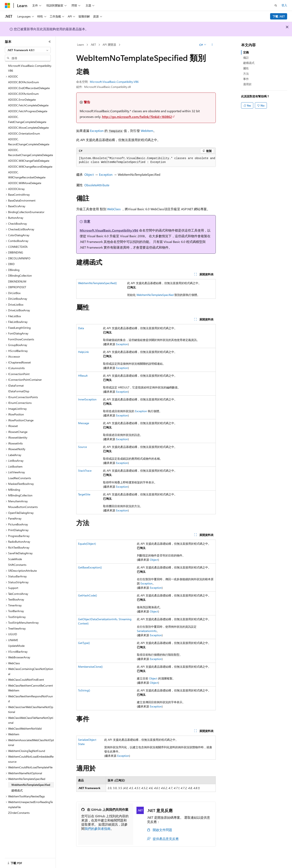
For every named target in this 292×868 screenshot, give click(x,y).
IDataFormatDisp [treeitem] (19, 391)
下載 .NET (279, 16)
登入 (284, 5)
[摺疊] (50, 42)
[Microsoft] (8, 5)
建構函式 (249, 63)
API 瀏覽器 (109, 45)
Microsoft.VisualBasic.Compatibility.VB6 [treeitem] (30, 68)
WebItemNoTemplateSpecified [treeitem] (31, 785)
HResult (83, 376)
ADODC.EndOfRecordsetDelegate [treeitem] (29, 88)
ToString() (84, 690)
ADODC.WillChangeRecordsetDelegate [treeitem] (27, 175)
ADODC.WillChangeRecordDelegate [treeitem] (30, 167)
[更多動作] (212, 45)
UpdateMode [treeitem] (16, 646)
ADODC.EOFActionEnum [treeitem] (23, 94)
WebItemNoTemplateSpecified (155, 295)
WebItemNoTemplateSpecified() (97, 283)
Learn (81, 45)
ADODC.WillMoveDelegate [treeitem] (25, 183)
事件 (246, 79)
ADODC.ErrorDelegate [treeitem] (22, 100)
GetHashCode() (87, 595)
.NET (93, 45)
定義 (246, 52)
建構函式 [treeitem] (17, 790)
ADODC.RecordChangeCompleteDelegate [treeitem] (29, 142)
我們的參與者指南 (98, 829)
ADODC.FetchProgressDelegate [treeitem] (28, 111)
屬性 (246, 68)
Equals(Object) (87, 544)
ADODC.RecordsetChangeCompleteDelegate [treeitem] (31, 152)
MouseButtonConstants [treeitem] (23, 507)
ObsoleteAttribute (97, 185)
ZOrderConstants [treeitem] (19, 813)
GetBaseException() (90, 567)
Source (82, 447)
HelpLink (83, 352)
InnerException (87, 399)
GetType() (84, 643)
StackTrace (85, 471)
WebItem (147, 131)
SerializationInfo (147, 631)
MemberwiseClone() (90, 667)
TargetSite (84, 494)
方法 (246, 74)
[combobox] (28, 50)
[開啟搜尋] (276, 5)
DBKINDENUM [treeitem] (17, 281)
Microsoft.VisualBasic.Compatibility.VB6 (114, 82)
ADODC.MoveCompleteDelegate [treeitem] (28, 128)
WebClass (114, 209)
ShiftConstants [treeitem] (17, 565)
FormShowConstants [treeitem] (21, 339)
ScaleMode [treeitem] (15, 559)
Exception (97, 131)
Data (81, 328)
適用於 (247, 84)
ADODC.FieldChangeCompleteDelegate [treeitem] (27, 119)
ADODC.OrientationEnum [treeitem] (24, 133)
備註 (246, 58)
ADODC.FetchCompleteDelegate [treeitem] (28, 105)
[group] (146, 160)
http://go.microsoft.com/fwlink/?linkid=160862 (137, 117)
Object (89, 174)
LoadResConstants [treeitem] (20, 478)
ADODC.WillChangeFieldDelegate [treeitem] (29, 161)
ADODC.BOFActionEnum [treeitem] (24, 82)
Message (84, 423)
